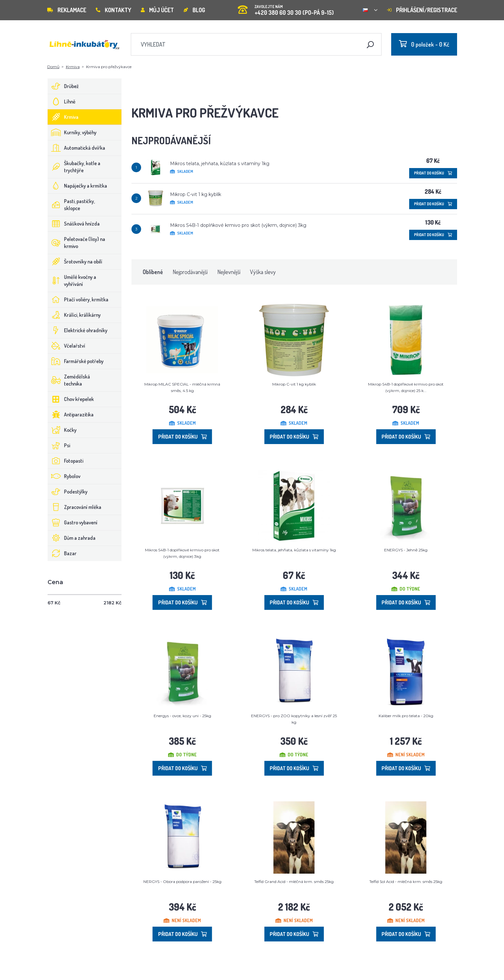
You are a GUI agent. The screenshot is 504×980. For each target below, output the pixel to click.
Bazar (62, 553)
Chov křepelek (71, 399)
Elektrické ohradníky (78, 330)
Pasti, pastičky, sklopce (71, 205)
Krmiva (73, 67)
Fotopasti (66, 461)
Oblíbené (153, 272)
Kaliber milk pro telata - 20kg (406, 716)
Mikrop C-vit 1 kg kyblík (196, 194)
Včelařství (67, 346)
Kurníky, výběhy (72, 132)
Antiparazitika (71, 414)
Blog (194, 10)
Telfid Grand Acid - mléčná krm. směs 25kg (294, 882)
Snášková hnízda (74, 224)
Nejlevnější (229, 272)
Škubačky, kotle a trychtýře (74, 167)
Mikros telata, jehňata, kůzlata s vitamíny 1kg (220, 164)
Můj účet (157, 10)
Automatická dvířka (76, 148)
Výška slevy (263, 272)
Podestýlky (68, 492)
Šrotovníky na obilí (75, 262)
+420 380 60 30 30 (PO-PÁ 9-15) (286, 8)
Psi (59, 445)
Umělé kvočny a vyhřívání (72, 281)
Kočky (62, 430)
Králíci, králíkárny (74, 315)
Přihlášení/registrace (422, 10)
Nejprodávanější (190, 272)
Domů (53, 67)
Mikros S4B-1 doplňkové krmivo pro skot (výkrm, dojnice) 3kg (238, 225)
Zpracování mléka (75, 507)
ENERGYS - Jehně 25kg (406, 550)
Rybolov (64, 476)
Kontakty (113, 10)
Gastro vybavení (73, 522)
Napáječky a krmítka (77, 186)
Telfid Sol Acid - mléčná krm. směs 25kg (406, 882)
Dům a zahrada (72, 538)
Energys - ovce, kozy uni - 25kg (182, 716)
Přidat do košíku (433, 173)
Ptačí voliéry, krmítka (78, 299)
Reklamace (67, 10)
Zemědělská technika (69, 380)
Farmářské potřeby (76, 361)
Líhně (62, 102)
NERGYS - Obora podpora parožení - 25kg (182, 882)
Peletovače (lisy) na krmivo (76, 243)
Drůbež (63, 86)
